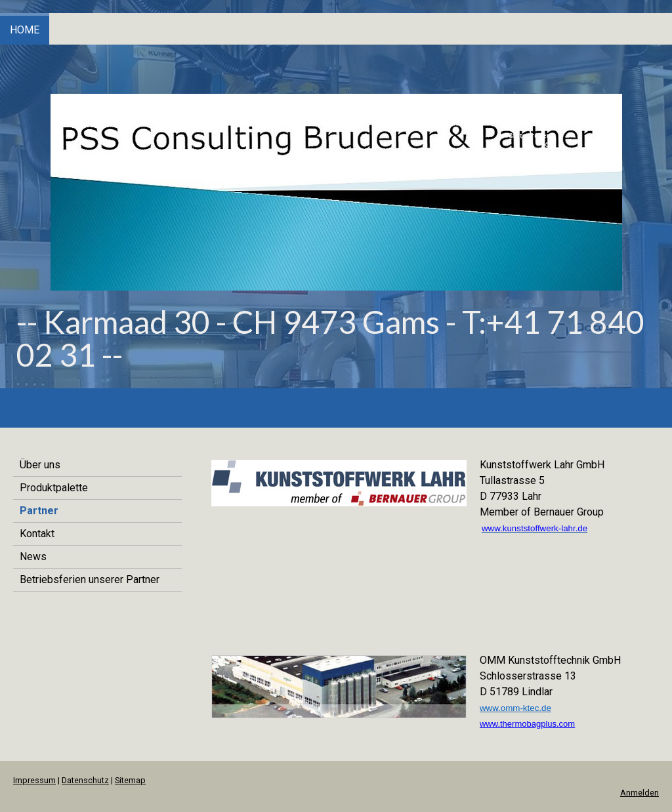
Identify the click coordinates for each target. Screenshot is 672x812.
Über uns (40, 465)
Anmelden (640, 793)
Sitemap (130, 780)
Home (25, 30)
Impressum (34, 780)
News (33, 557)
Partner (39, 511)
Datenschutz (85, 780)
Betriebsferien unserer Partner (90, 579)
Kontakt (37, 534)
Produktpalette (54, 488)
